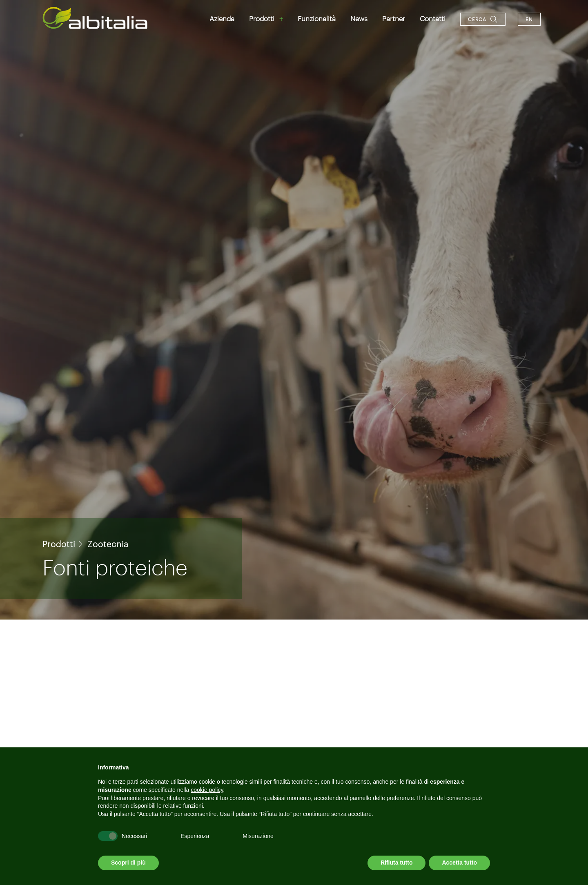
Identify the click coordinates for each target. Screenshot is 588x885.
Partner (394, 18)
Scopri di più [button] (128, 863)
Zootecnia (108, 544)
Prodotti (262, 18)
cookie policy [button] (207, 790)
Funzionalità (317, 18)
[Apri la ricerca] (483, 19)
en (529, 19)
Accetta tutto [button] (459, 863)
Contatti (433, 18)
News (359, 18)
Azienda (222, 18)
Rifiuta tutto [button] (397, 863)
